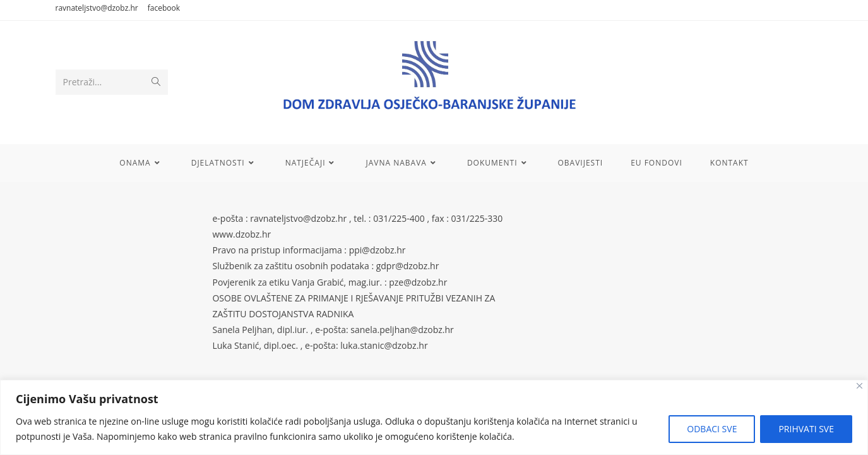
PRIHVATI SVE (806, 429)
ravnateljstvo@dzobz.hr (97, 8)
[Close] (859, 386)
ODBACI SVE (712, 429)
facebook (164, 8)
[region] (434, 417)
